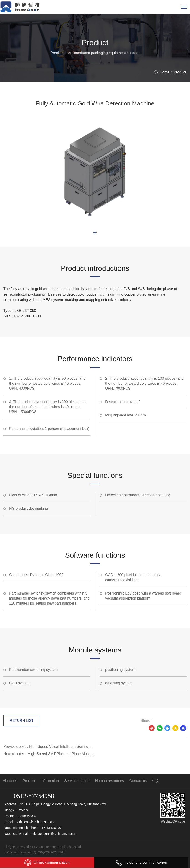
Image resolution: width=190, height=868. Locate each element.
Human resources (110, 781)
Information (50, 781)
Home (165, 72)
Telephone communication (141, 862)
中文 (156, 781)
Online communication (47, 863)
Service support (77, 781)
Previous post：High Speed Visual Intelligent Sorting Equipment (49, 746)
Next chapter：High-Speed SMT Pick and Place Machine (49, 754)
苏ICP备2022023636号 (50, 852)
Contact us (138, 781)
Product (180, 72)
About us (10, 781)
